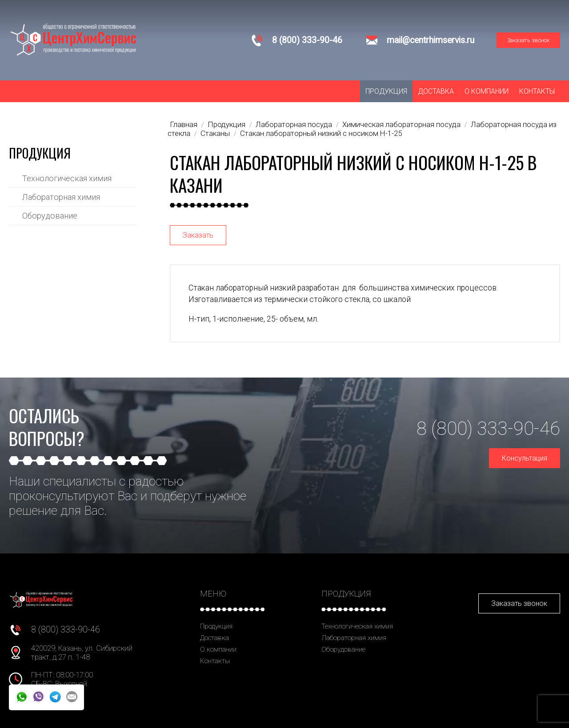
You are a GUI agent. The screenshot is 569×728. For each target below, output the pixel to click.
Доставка (436, 91)
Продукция (386, 91)
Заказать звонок (529, 40)
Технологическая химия (67, 178)
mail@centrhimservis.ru (431, 40)
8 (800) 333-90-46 (307, 40)
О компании (487, 91)
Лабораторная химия (61, 197)
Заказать (198, 235)
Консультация (525, 458)
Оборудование (50, 216)
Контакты (537, 91)
